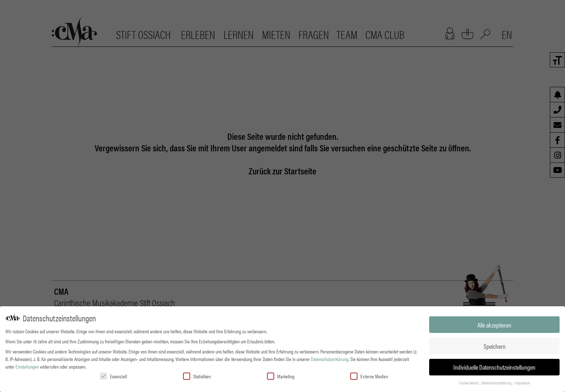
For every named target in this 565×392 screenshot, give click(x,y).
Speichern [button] (495, 346)
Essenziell (114, 376)
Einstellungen (27, 366)
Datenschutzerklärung (330, 358)
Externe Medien (369, 376)
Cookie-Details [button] (469, 382)
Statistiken (197, 376)
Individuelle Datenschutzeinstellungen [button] (494, 367)
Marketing (281, 376)
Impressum (523, 382)
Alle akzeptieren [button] (494, 324)
